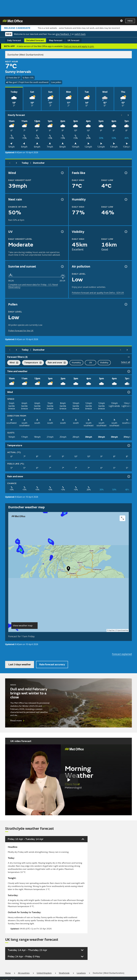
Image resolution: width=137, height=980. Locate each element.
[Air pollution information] (126, 267)
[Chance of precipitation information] (62, 199)
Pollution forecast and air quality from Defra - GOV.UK (98, 293)
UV (91, 363)
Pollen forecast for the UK (21, 331)
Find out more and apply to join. (79, 46)
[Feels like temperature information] (126, 173)
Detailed (35, 40)
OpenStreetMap (123, 630)
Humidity (76, 363)
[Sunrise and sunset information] (62, 267)
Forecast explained (122, 654)
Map (56, 40)
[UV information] (62, 232)
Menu (130, 21)
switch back (80, 34)
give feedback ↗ (63, 34)
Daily (14, 40)
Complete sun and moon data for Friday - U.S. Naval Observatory (33, 286)
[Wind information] (129, 392)
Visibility (104, 363)
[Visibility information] (126, 232)
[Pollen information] (126, 304)
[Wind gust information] (62, 173)
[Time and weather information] (129, 371)
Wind (13, 363)
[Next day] (16, 163)
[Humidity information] (126, 199)
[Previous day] (10, 163)
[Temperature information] (129, 445)
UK (74, 40)
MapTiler (112, 630)
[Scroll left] (122, 115)
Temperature (32, 363)
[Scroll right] (128, 115)
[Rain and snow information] (129, 476)
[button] (68, 569)
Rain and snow (56, 363)
